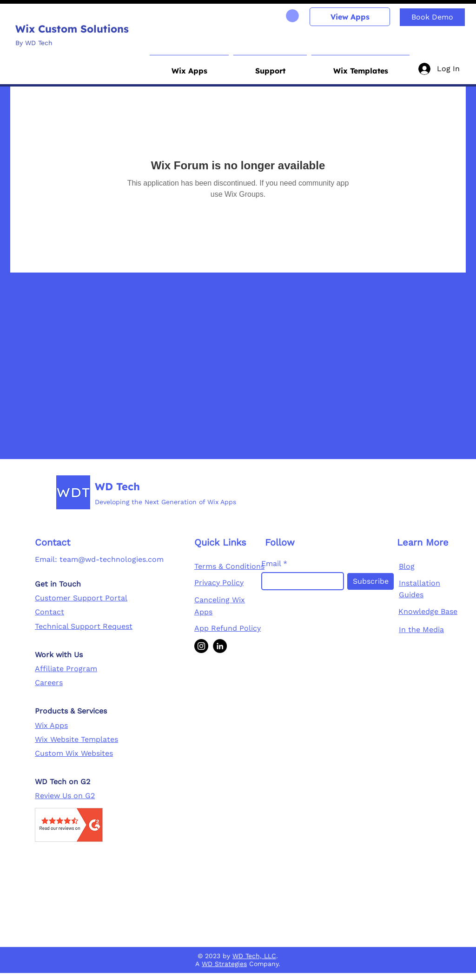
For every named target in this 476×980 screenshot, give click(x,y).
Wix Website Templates (76, 739)
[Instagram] (201, 646)
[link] (292, 16)
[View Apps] (350, 17)
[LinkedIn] (220, 646)
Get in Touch (58, 584)
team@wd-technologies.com (112, 559)
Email (271, 564)
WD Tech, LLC (254, 956)
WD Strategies (224, 964)
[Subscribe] (370, 581)
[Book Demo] (432, 17)
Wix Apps (51, 725)
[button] (189, 67)
